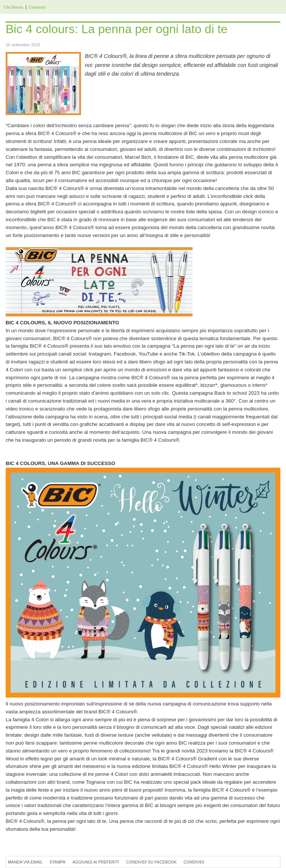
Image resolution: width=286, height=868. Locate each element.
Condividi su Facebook (151, 862)
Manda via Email (25, 862)
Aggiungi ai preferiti (96, 862)
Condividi (194, 862)
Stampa (58, 862)
